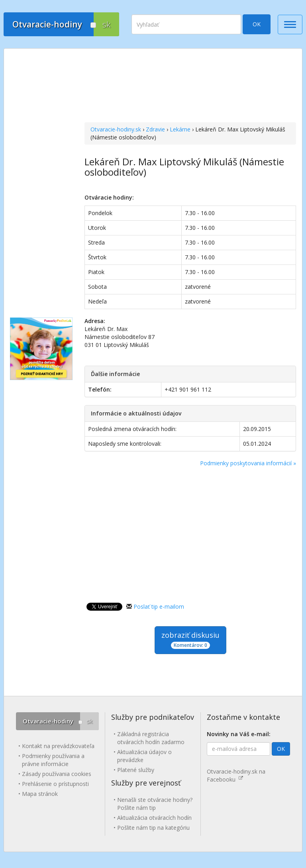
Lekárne (180, 129)
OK (257, 24)
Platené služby (136, 770)
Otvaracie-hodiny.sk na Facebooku (236, 775)
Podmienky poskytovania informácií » (248, 463)
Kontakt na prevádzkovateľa (58, 746)
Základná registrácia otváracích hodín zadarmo (151, 738)
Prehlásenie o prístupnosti (55, 784)
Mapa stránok (40, 794)
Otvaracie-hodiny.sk (116, 129)
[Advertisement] (190, 86)
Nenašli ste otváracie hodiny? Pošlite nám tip (155, 804)
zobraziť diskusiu (190, 640)
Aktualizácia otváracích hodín (154, 818)
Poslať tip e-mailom (159, 606)
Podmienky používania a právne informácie (53, 760)
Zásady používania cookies (57, 774)
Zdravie (155, 129)
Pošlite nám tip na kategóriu (153, 828)
